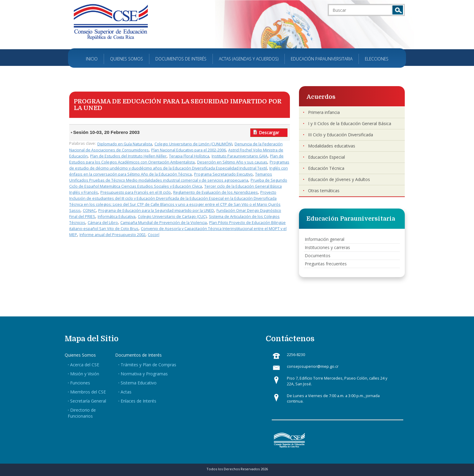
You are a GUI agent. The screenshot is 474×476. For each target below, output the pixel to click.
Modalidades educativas (332, 146)
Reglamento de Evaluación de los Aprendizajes (216, 192)
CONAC (89, 210)
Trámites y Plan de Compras (148, 365)
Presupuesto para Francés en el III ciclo (136, 192)
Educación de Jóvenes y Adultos (339, 179)
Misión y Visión (85, 374)
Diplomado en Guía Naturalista (125, 144)
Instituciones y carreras (327, 247)
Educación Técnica (326, 168)
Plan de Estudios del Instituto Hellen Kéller (128, 156)
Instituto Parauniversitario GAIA (240, 156)
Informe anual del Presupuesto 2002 (112, 235)
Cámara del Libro (103, 223)
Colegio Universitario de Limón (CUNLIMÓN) (193, 144)
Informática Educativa (117, 217)
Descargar (269, 133)
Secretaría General (88, 401)
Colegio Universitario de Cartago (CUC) (172, 217)
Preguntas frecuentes (326, 264)
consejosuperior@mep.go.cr (313, 366)
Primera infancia (324, 112)
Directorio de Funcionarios (82, 413)
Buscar (398, 10)
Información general (325, 239)
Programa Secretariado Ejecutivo (223, 174)
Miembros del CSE (88, 392)
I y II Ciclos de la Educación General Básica (350, 123)
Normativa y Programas (144, 374)
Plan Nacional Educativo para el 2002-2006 (188, 150)
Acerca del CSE (85, 365)
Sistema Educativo (139, 383)
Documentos (318, 256)
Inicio (92, 59)
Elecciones (377, 59)
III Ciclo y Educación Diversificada (341, 135)
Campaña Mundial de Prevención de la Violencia (164, 223)
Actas (126, 392)
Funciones (80, 383)
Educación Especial (326, 157)
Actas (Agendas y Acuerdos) (249, 59)
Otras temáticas (324, 191)
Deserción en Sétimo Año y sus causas (232, 162)
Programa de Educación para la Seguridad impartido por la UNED (156, 210)
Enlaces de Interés (138, 401)
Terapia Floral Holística (189, 156)
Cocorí (154, 235)
